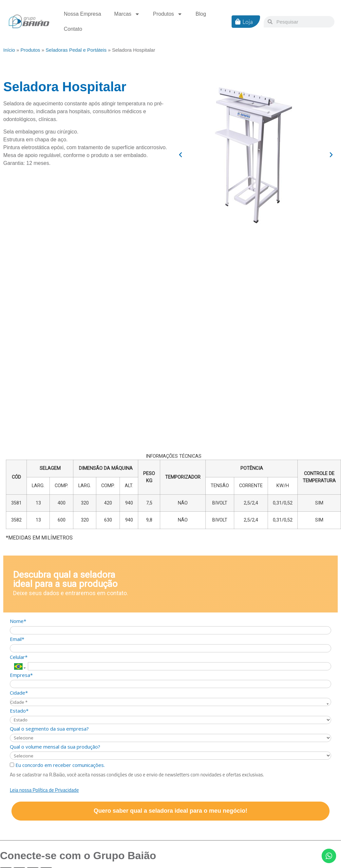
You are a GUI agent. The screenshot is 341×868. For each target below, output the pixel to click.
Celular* (19, 657)
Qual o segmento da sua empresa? (49, 729)
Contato (73, 29)
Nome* (18, 621)
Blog (201, 14)
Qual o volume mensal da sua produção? (55, 747)
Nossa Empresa (83, 14)
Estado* (19, 711)
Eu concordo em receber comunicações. (57, 765)
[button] (180, 155)
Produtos (168, 14)
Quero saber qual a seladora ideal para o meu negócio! (170, 811)
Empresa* (21, 675)
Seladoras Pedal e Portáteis (76, 50)
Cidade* (19, 693)
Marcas (127, 14)
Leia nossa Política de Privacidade (44, 790)
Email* (17, 639)
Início (9, 50)
